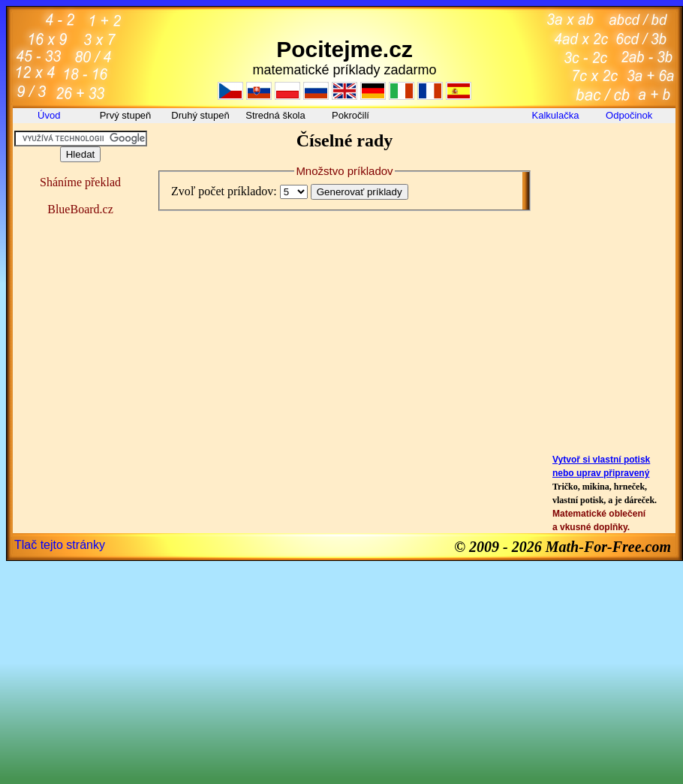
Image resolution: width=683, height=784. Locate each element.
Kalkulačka (556, 115)
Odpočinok (630, 115)
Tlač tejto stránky (60, 545)
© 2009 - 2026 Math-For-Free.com (563, 547)
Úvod (50, 115)
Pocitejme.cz (345, 49)
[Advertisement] (609, 164)
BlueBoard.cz (80, 209)
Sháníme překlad (80, 182)
